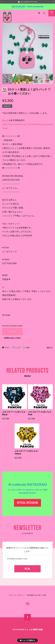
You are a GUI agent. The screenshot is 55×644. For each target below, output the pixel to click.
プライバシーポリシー (17, 595)
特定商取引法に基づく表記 (37, 595)
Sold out (12, 332)
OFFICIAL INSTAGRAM (27, 503)
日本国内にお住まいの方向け (12, 338)
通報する (50, 348)
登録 (28, 569)
